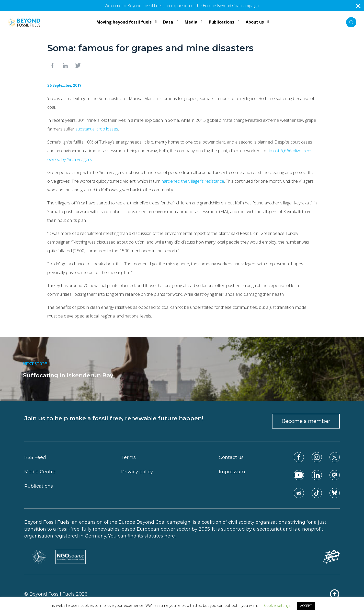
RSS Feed (35, 457)
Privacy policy (137, 472)
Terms (128, 457)
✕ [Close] (358, 6)
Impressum (232, 472)
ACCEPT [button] (306, 606)
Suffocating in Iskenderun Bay (68, 375)
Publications (39, 486)
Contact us (231, 457)
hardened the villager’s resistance (193, 181)
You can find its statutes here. (142, 536)
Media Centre (40, 472)
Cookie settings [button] (277, 605)
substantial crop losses (97, 129)
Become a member (306, 421)
